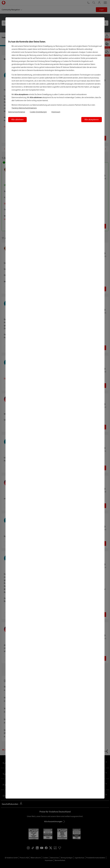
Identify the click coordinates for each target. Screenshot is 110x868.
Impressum (56, 112)
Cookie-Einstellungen (38, 112)
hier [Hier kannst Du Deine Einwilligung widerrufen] (57, 52)
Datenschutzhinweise (17, 112)
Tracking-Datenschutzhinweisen (24, 108)
